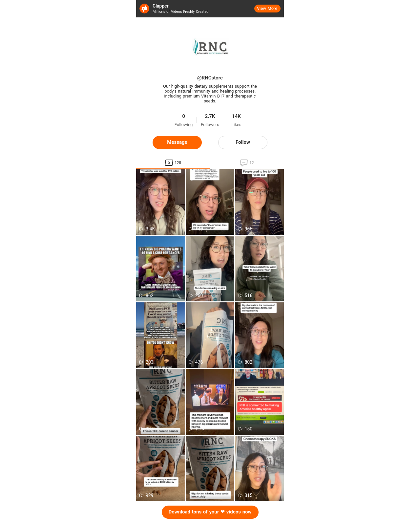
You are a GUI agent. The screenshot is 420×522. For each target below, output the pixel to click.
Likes (236, 125)
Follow (243, 142)
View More (267, 8)
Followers (210, 125)
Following (184, 125)
